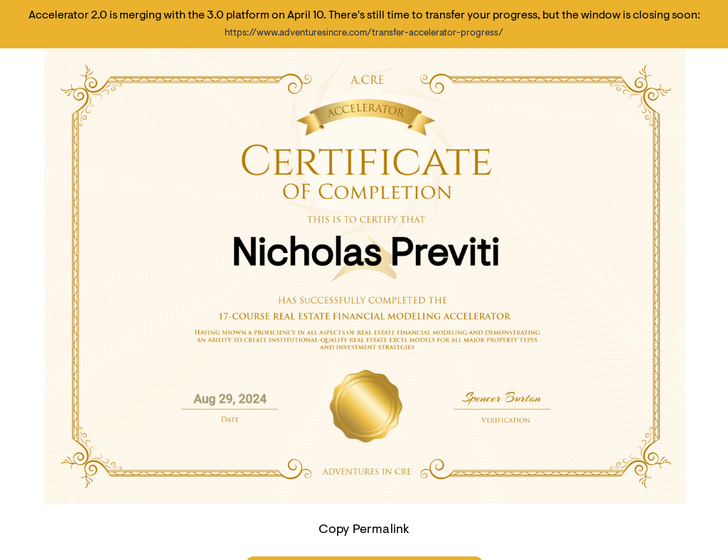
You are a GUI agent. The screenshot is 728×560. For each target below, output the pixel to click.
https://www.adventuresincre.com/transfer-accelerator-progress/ (364, 33)
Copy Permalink (364, 530)
